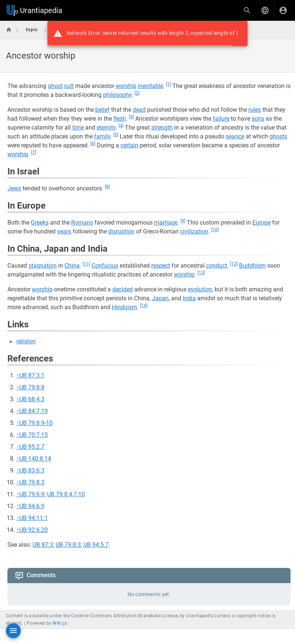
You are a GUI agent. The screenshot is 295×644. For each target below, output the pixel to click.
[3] (131, 117)
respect (161, 266)
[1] (168, 84)
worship (126, 86)
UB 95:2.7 (32, 447)
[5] (116, 135)
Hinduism (125, 307)
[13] (201, 273)
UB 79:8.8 (32, 387)
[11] (86, 264)
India (189, 298)
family (102, 136)
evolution (200, 289)
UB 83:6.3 (32, 470)
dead (139, 110)
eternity (106, 128)
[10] (215, 230)
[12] (234, 264)
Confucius (105, 266)
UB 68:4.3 (32, 399)
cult (69, 86)
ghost (55, 86)
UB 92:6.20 (34, 530)
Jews (14, 188)
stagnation (43, 266)
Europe (261, 223)
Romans (82, 223)
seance (235, 136)
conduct (217, 266)
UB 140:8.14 (35, 459)
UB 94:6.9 (32, 506)
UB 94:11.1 (34, 518)
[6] (93, 144)
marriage (166, 223)
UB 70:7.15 (34, 435)
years (64, 231)
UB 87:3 (43, 545)
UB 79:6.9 (32, 494)
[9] (183, 221)
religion (26, 341)
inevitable (150, 86)
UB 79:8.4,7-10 (66, 494)
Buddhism (252, 266)
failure (221, 119)
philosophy (117, 95)
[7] (34, 153)
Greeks (40, 223)
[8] (107, 187)
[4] (121, 126)
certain (129, 145)
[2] (137, 93)
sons (258, 119)
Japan (160, 298)
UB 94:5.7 (96, 545)
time (78, 128)
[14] (144, 305)
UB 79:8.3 (32, 482)
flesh (120, 119)
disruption (121, 231)
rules (255, 110)
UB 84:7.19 (34, 411)
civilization (194, 231)
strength (162, 128)
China (72, 266)
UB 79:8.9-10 (36, 423)
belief (102, 110)
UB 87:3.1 (32, 375)
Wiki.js (60, 623)
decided (122, 289)
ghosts (278, 136)
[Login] (283, 10)
